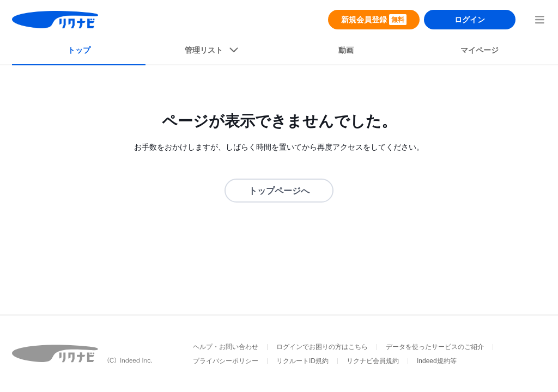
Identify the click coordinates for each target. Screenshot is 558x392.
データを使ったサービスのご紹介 (435, 347)
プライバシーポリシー (226, 361)
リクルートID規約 (302, 361)
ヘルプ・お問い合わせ (226, 347)
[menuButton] (539, 20)
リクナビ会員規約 (373, 361)
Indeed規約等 (437, 361)
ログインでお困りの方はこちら (322, 347)
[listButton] (212, 52)
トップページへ (279, 191)
